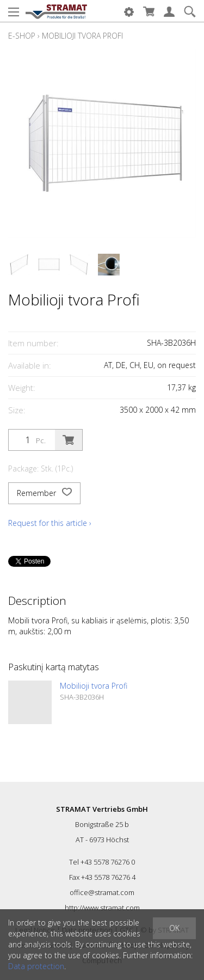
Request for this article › (50, 523)
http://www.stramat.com (102, 908)
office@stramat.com (102, 892)
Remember (44, 493)
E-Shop (22, 36)
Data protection (36, 966)
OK (174, 928)
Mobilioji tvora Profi (82, 36)
